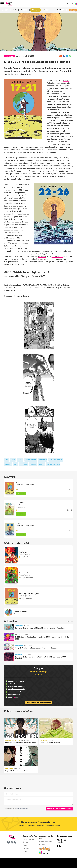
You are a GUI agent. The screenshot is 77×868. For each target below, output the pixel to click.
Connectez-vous (10, 809)
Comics (25, 842)
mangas (33, 464)
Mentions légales (61, 841)
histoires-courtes (56, 459)
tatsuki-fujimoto (53, 464)
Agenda (25, 851)
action (20, 459)
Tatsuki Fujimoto (34, 272)
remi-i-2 (42, 464)
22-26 (16, 272)
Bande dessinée (28, 839)
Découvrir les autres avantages (39, 703)
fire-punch (43, 459)
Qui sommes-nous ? (46, 841)
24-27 (13, 459)
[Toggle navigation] (2, 4)
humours (8, 464)
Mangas (25, 845)
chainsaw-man (31, 459)
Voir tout (70, 621)
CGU (59, 846)
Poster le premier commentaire (59, 809)
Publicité (42, 844)
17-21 (7, 272)
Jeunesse (26, 848)
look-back (24, 464)
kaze (16, 464)
